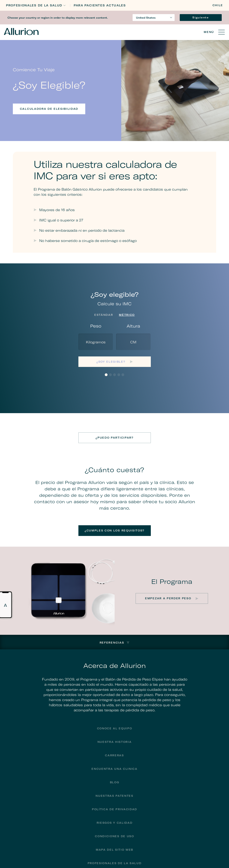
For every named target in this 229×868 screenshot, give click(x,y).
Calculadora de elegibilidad (49, 109)
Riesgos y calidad (115, 823)
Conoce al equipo (115, 728)
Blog (115, 782)
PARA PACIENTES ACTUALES (100, 5)
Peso (96, 326)
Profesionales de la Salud (34, 5)
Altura (133, 326)
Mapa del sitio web (114, 850)
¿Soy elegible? (111, 362)
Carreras (114, 755)
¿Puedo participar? (114, 438)
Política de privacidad (114, 809)
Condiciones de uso (114, 836)
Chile (218, 5)
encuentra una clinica (114, 769)
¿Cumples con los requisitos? (114, 530)
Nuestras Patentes (114, 796)
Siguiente (201, 17)
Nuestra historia (115, 742)
